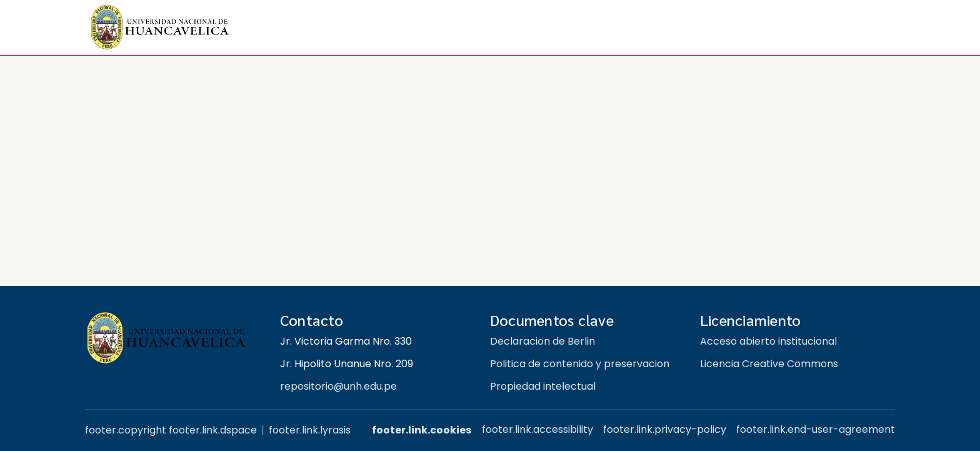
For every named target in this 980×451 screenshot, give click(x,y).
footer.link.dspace (213, 430)
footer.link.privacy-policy (665, 429)
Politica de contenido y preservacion (580, 364)
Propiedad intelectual (543, 386)
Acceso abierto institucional (768, 341)
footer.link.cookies (422, 430)
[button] (160, 28)
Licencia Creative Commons (769, 364)
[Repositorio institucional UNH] (172, 338)
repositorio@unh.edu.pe (338, 386)
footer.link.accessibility (537, 429)
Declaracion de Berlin (542, 341)
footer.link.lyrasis (310, 430)
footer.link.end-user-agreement (816, 429)
